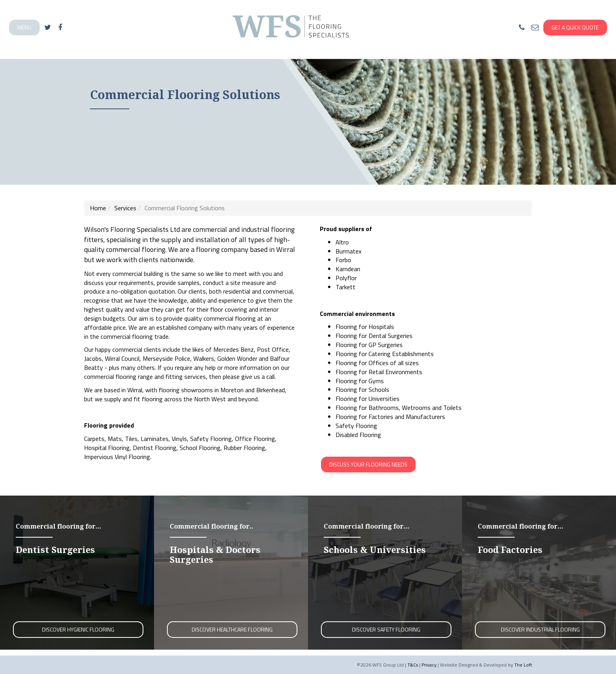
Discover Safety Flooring (386, 629)
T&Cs (413, 665)
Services (125, 208)
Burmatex (348, 251)
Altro (342, 242)
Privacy (429, 665)
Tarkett (346, 287)
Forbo (343, 260)
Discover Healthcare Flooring (232, 629)
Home (98, 208)
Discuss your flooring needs (368, 464)
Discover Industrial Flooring (540, 629)
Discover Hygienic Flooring (78, 629)
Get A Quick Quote (575, 27)
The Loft (523, 665)
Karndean (348, 269)
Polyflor (346, 278)
